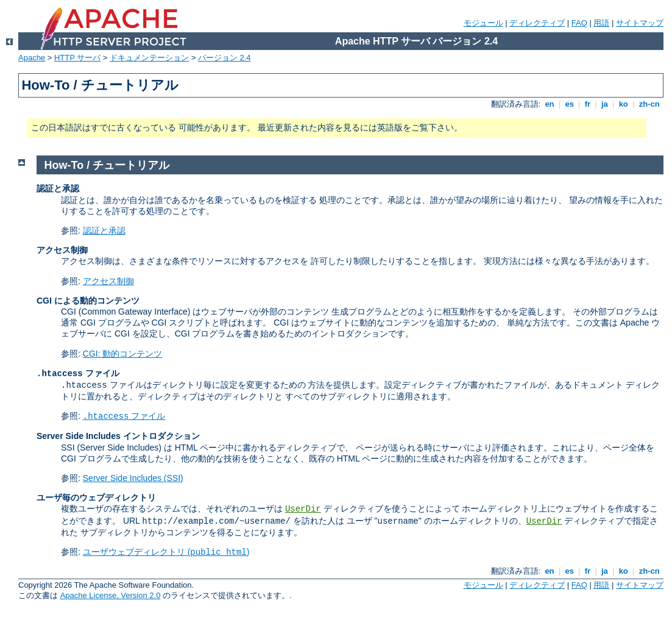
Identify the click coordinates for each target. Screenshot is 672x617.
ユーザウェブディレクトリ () (166, 552)
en (550, 104)
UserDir (303, 509)
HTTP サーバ (77, 58)
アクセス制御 (108, 281)
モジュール (483, 23)
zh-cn (649, 104)
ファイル (124, 416)
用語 (601, 23)
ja (604, 104)
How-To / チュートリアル (107, 165)
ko (623, 104)
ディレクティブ (537, 23)
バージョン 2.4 (225, 58)
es (570, 104)
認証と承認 (104, 230)
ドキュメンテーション (149, 58)
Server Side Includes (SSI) (133, 478)
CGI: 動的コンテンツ (123, 354)
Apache (32, 58)
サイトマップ (640, 23)
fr (588, 104)
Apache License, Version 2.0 (111, 595)
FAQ (579, 23)
